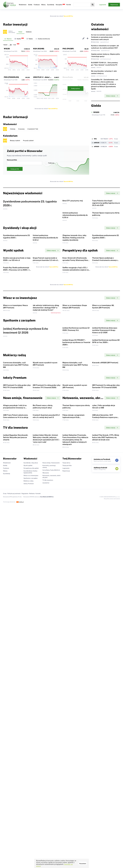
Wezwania (46, 677)
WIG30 (7, 49)
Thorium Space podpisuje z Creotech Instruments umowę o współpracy (105, 323)
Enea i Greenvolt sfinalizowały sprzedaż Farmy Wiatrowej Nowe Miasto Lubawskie (76, 323)
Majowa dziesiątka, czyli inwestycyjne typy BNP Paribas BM (75, 506)
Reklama (32, 697)
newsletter (46, 687)
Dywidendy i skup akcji (31, 667)
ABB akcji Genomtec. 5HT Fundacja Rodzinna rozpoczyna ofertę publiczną (105, 605)
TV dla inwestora (48, 684)
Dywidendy (51, 5)
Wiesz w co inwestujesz (31, 679)
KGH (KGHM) (39, 49)
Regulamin (25, 697)
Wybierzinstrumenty (12, 32)
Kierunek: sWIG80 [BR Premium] (105, 504)
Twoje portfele (67, 669)
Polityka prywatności (14, 697)
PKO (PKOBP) (68, 49)
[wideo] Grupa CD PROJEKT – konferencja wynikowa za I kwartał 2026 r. (76, 468)
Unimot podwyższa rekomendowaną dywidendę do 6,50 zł (75, 246)
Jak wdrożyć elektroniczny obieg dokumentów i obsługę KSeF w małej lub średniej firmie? (46, 402)
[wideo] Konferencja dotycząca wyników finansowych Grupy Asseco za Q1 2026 (105, 440)
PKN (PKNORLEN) (11, 77)
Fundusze (37, 5)
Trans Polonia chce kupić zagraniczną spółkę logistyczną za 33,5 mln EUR (106, 219)
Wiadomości (23, 5)
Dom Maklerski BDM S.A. (47, 701)
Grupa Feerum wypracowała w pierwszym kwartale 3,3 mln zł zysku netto (45, 323)
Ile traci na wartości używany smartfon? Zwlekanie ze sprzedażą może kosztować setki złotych (105, 37)
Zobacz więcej (112, 96)
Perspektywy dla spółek (31, 672)
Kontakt (38, 697)
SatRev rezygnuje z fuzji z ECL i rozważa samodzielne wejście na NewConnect (76, 348)
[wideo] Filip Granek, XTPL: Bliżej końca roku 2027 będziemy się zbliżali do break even (106, 641)
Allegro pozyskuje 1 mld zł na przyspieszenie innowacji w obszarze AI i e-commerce (15, 580)
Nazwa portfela (25, 162)
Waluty (43, 5)
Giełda (30, 5)
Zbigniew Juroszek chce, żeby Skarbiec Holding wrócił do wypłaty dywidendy (74, 285)
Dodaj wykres (75, 88)
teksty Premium (29, 687)
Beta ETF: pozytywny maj (73, 216)
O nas (5, 697)
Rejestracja (114, 5)
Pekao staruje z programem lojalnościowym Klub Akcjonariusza (73, 605)
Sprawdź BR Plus (68, 16)
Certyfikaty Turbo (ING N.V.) (51, 674)
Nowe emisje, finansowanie (51, 667)
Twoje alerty (66, 667)
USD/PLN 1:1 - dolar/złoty (44, 77)
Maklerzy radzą (28, 685)
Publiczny (50, 163)
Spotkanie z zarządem (31, 682)
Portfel (69, 5)
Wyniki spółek (28, 669)
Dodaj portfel (15, 169)
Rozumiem (83, 864)
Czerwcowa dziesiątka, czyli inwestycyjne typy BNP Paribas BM (16, 506)
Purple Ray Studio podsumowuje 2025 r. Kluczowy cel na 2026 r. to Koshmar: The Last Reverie (17, 348)
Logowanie (103, 5)
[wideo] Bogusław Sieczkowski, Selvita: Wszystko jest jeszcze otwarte (16, 641)
